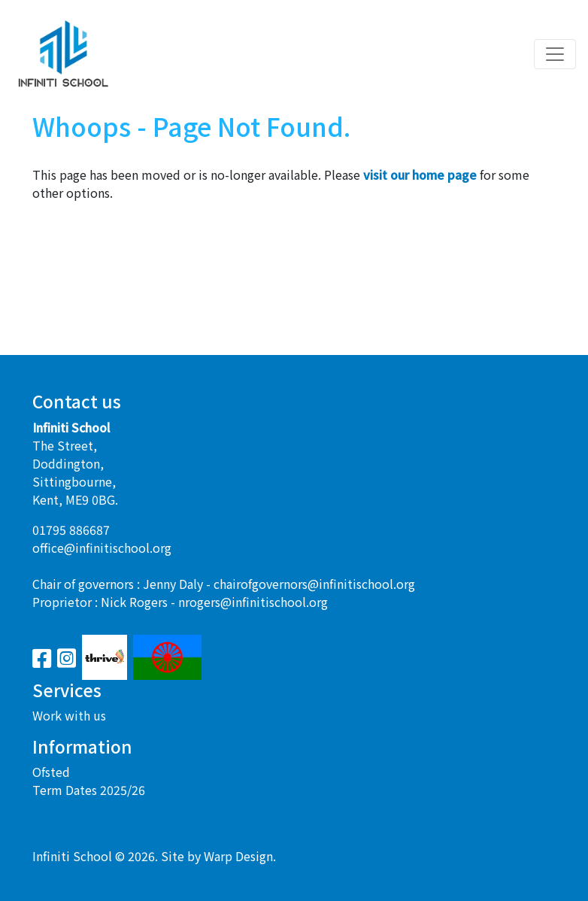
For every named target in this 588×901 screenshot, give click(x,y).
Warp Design (238, 856)
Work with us (69, 715)
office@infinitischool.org (102, 548)
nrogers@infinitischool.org (253, 602)
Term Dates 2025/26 (89, 790)
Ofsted (51, 772)
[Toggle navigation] (555, 54)
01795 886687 (71, 529)
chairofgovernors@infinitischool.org (314, 584)
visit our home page (420, 174)
